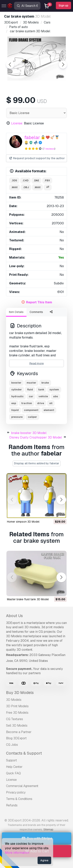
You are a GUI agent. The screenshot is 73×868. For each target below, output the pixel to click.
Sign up (63, 5)
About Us (14, 616)
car (31, 396)
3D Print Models (17, 706)
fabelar (32, 137)
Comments (36, 312)
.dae (36, 180)
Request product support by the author (37, 158)
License (11, 780)
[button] (61, 500)
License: (17, 123)
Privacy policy (16, 792)
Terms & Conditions (19, 799)
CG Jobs (12, 745)
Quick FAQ (13, 773)
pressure (17, 417)
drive (41, 403)
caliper (32, 417)
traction (27, 403)
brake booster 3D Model (29, 433)
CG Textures (15, 719)
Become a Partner (19, 732)
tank (41, 390)
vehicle (43, 396)
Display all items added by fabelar (37, 463)
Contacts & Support (24, 753)
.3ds (14, 180)
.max (15, 187)
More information (17, 853)
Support (11, 760)
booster (16, 383)
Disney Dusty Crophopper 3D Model (36, 437)
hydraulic (17, 396)
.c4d (25, 180)
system (54, 390)
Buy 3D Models (20, 693)
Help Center (14, 767)
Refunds (12, 805)
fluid (30, 390)
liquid (15, 410)
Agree (44, 860)
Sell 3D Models (17, 726)
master (31, 383)
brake (45, 383)
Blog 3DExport (16, 738)
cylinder (17, 390)
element (49, 410)
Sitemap (48, 829)
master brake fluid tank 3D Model (28, 599)
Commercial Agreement (22, 786)
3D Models (14, 700)
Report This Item (39, 302)
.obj (26, 187)
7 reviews (49, 149)
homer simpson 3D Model (23, 522)
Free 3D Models (17, 713)
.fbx (47, 180)
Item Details (16, 312)
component (31, 410)
